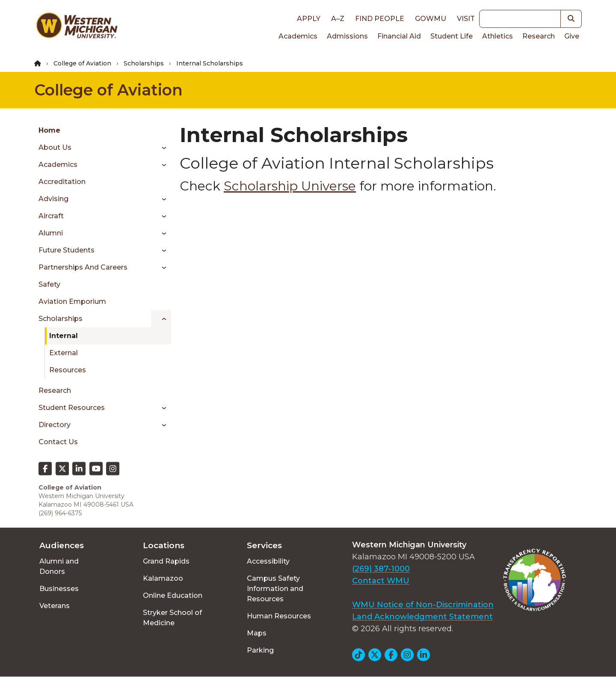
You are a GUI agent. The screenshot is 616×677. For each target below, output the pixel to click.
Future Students (67, 250)
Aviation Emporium (72, 301)
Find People (380, 19)
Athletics (498, 36)
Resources (68, 370)
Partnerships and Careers (83, 267)
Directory (55, 425)
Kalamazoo (163, 578)
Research (539, 36)
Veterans (55, 606)
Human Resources (279, 616)
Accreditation (62, 182)
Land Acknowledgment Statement (422, 617)
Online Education (173, 595)
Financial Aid (399, 36)
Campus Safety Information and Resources (275, 589)
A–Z (338, 19)
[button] (571, 19)
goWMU (431, 19)
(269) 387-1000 (381, 569)
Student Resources (72, 408)
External (64, 353)
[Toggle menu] (161, 148)
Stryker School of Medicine (172, 618)
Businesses (59, 589)
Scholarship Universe (290, 186)
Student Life (452, 36)
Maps (257, 633)
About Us (55, 147)
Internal (64, 336)
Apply (309, 19)
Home (49, 130)
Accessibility (268, 561)
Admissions (347, 36)
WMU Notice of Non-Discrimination (423, 605)
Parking (260, 650)
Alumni (51, 233)
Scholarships (144, 63)
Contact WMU (381, 581)
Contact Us (58, 442)
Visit (466, 19)
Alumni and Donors (59, 566)
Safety (49, 284)
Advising (53, 199)
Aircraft (51, 216)
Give (572, 36)
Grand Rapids (166, 561)
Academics (298, 36)
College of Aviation (82, 63)
